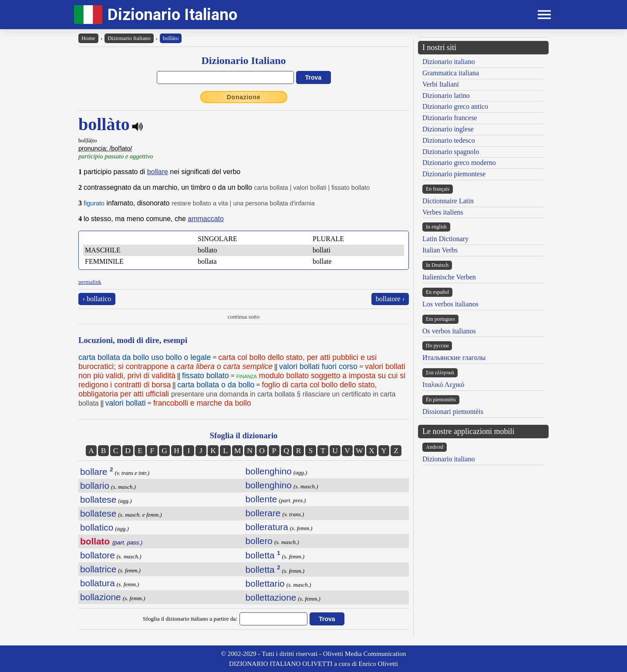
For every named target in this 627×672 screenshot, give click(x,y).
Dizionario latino (446, 96)
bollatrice (98, 569)
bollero (259, 541)
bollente (261, 499)
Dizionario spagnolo (451, 152)
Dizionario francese (450, 118)
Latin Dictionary (445, 239)
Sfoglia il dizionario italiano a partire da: (190, 619)
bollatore (98, 555)
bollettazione (271, 597)
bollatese (98, 499)
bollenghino (269, 471)
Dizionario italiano (448, 62)
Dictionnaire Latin (448, 201)
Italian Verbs (440, 250)
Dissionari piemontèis (453, 412)
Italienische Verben (449, 277)
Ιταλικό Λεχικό (443, 385)
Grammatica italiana (451, 73)
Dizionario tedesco (448, 140)
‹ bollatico (97, 299)
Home (88, 38)
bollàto (171, 38)
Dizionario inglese (448, 129)
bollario (95, 486)
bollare (158, 172)
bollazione (101, 597)
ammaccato (206, 219)
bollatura (98, 583)
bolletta (263, 555)
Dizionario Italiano (172, 15)
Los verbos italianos (450, 304)
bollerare (263, 513)
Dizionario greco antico (455, 106)
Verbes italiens (443, 212)
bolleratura (267, 527)
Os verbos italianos (449, 331)
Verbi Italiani (441, 84)
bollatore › (390, 299)
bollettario (265, 583)
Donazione (244, 97)
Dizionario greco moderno (459, 163)
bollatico (97, 527)
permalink (90, 282)
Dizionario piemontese (454, 174)
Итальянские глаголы (454, 358)
